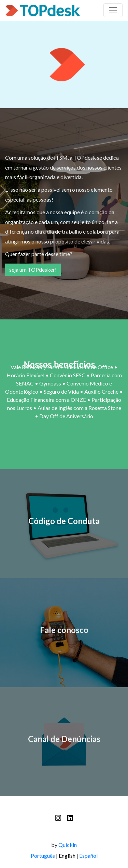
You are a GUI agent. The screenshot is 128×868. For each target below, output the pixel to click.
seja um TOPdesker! (33, 270)
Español (88, 856)
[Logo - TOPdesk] (43, 10)
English (67, 856)
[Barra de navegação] (113, 10)
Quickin (68, 845)
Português (43, 856)
